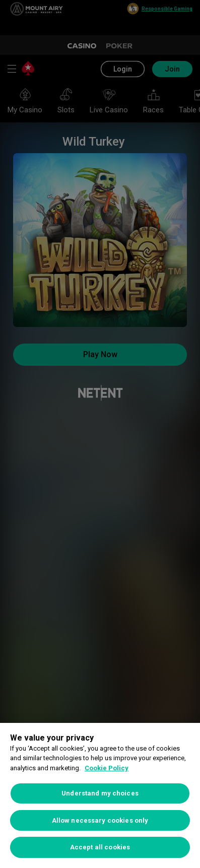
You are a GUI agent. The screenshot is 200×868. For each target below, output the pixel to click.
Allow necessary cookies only (100, 820)
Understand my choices (100, 793)
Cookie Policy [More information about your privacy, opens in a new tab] (107, 768)
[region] (100, 795)
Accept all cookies (100, 847)
